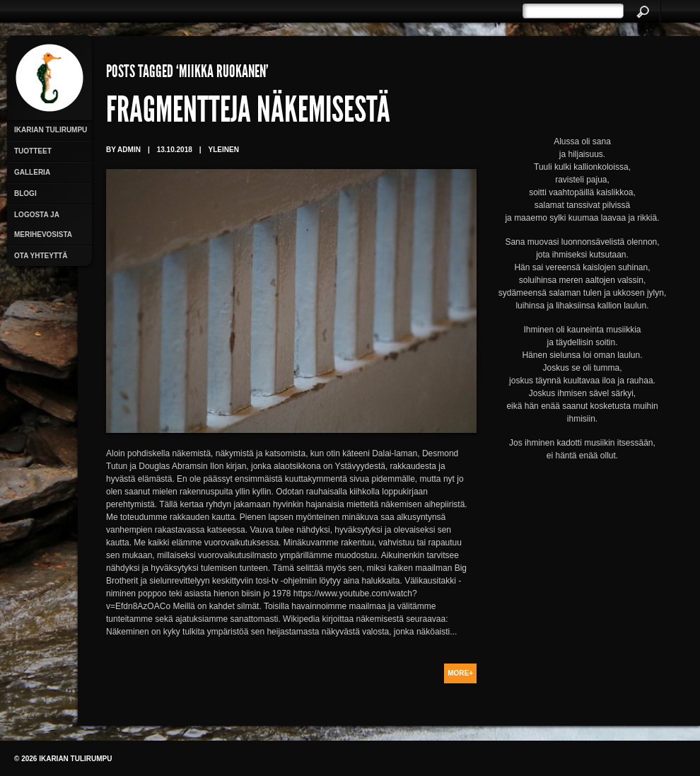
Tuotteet (33, 151)
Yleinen (224, 150)
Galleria (32, 172)
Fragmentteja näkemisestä (248, 113)
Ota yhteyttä (41, 256)
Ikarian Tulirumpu (51, 130)
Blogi (25, 193)
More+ (460, 673)
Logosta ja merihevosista (43, 225)
